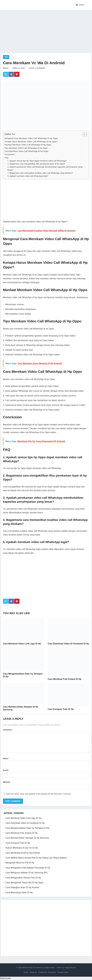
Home (26, 972)
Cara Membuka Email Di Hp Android (23, 853)
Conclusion (9, 154)
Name (6, 758)
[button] (80, 5)
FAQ (6, 158)
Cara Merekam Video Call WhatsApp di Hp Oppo (26, 151)
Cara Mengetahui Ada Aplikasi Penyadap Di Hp (28, 868)
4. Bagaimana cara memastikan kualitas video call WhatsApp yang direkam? (40, 173)
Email (6, 770)
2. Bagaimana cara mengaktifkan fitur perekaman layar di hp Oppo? (36, 164)
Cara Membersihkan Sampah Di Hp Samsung (27, 838)
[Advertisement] (46, 31)
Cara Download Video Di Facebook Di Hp (68, 644)
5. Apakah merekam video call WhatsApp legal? (28, 176)
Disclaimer (52, 972)
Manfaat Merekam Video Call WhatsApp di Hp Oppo (28, 145)
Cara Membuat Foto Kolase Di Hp (65, 679)
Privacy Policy (63, 972)
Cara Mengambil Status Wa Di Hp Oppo (24, 883)
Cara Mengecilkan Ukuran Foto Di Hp (23, 878)
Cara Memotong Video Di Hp (19, 893)
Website (6, 782)
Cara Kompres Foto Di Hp (61, 709)
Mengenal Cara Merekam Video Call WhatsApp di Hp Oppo (31, 138)
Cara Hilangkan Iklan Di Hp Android (22, 887)
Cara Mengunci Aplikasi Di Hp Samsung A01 (27, 873)
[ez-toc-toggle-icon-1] (83, 135)
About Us (33, 972)
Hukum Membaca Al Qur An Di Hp (22, 848)
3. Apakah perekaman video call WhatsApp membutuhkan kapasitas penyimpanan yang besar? (45, 168)
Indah (6, 68)
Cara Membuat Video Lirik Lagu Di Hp (22, 644)
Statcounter (5, 978)
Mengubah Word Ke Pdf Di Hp (20, 863)
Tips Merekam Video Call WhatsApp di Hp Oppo (26, 148)
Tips (6, 57)
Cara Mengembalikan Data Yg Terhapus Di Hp (27, 828)
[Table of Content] (85, 135)
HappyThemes (70, 968)
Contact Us (42, 972)
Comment (8, 730)
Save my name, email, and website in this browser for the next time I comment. (39, 794)
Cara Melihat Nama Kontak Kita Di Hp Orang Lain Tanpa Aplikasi (36, 858)
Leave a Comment (37, 68)
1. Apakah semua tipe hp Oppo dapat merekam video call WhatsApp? (37, 161)
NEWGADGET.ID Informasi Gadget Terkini (39, 968)
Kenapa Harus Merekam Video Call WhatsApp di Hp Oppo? (31, 141)
